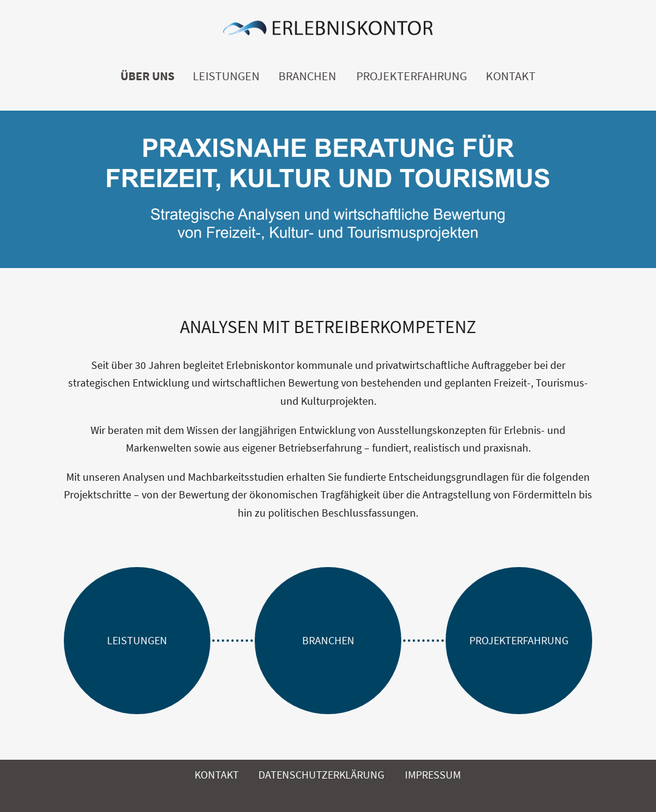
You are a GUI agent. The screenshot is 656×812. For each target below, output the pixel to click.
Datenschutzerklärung (321, 775)
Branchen (307, 76)
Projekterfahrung (412, 76)
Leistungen (226, 76)
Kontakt (511, 76)
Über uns (147, 76)
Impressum (433, 775)
